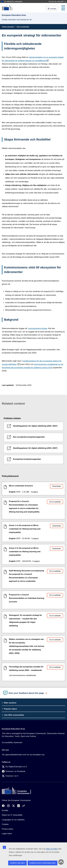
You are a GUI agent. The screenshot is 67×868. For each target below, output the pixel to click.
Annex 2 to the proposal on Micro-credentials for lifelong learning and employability (25, 552)
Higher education (8, 27)
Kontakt (5, 810)
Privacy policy (8, 829)
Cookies (5, 824)
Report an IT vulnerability (12, 815)
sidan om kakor (52, 849)
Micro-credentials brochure (21, 486)
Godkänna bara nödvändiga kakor (43, 863)
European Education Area (13, 729)
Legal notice (7, 834)
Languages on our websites (13, 820)
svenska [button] (52, 9)
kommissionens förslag (38, 328)
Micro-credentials (23, 27)
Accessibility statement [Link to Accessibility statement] (12, 742)
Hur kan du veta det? (57, 1)
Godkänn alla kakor (17, 863)
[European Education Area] (7, 8)
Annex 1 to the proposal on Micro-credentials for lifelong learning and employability (25, 529)
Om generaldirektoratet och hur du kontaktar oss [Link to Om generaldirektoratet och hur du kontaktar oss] (23, 755)
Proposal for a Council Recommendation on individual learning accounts (27, 598)
